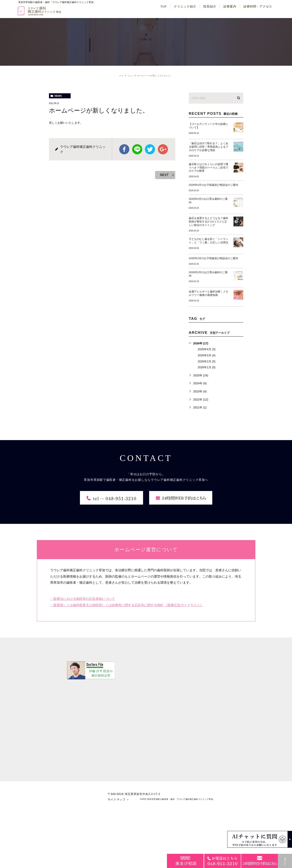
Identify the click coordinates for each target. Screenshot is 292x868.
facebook (124, 149)
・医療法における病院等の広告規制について (83, 648)
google (163, 149)
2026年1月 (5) (207, 367)
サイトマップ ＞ (119, 849)
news (58, 96)
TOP (164, 6)
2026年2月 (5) (207, 361)
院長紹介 (210, 6)
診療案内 (230, 6)
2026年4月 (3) (207, 349)
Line (137, 149)
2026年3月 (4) (207, 355)
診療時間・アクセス (258, 6)
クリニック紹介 (185, 6)
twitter (150, 149)
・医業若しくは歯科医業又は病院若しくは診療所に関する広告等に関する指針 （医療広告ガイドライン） (127, 655)
